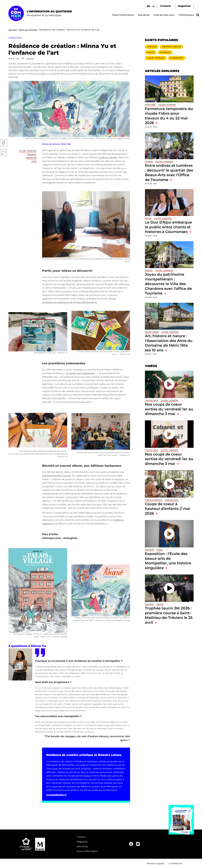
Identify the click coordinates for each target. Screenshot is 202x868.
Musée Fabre (150, 105)
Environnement (177, 58)
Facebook (4, 143)
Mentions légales (156, 863)
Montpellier (31, 158)
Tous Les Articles (28, 30)
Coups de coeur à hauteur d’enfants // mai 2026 (168, 509)
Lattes (34, 161)
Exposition (149, 550)
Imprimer (30, 59)
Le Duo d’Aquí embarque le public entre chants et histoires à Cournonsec (168, 227)
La (108, 157)
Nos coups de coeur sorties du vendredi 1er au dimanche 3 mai (169, 409)
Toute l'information (123, 15)
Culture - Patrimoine (28, 151)
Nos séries (144, 15)
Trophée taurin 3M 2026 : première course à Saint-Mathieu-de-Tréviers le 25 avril (169, 615)
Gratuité (151, 52)
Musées (160, 550)
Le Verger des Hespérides (80, 373)
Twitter (4, 153)
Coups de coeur (151, 400)
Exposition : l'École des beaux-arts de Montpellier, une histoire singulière (168, 561)
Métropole (32, 154)
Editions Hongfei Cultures (57, 476)
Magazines (184, 6)
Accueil (12, 30)
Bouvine (160, 604)
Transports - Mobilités (171, 47)
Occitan (148, 218)
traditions (149, 604)
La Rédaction (175, 863)
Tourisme (149, 162)
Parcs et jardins (152, 332)
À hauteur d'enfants (153, 500)
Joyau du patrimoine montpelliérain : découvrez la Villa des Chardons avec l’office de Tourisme (168, 284)
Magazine (82, 842)
